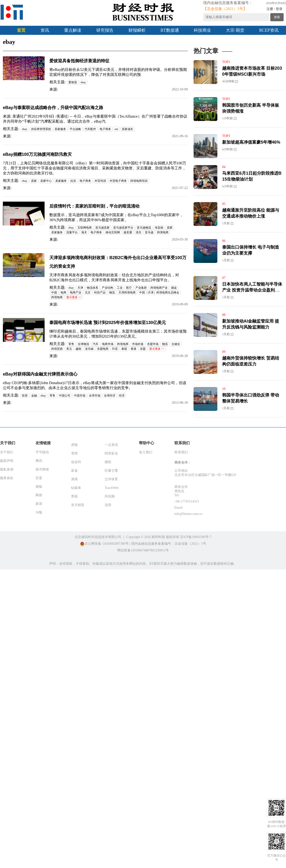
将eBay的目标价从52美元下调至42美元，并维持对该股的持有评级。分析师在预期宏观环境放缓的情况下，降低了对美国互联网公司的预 (118, 72)
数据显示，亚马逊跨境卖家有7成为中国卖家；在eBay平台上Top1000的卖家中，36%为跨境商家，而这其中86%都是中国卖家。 (116, 217)
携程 (108, 462)
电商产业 (76, 293)
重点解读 (73, 30)
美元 (69, 349)
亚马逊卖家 (102, 228)
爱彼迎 (73, 82)
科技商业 (202, 30)
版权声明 (7, 461)
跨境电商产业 (159, 288)
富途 (74, 471)
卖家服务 (60, 129)
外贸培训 (100, 181)
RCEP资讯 (269, 30)
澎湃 (108, 505)
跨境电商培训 (139, 181)
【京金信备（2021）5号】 (225, 9)
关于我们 (7, 452)
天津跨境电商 (127, 293)
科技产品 (100, 293)
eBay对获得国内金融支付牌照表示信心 (40, 374)
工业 (120, 288)
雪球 (74, 453)
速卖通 (128, 232)
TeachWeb (112, 488)
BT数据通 (170, 30)
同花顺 (110, 496)
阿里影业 (111, 453)
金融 (34, 396)
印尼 (115, 349)
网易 (39, 495)
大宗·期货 (235, 30)
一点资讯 (111, 445)
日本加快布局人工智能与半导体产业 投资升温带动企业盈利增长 (252, 290)
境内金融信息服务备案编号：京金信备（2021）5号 (169, 544)
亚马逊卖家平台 (123, 228)
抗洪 (73, 181)
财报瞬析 (137, 30)
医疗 (129, 288)
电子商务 (105, 129)
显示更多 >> (74, 297)
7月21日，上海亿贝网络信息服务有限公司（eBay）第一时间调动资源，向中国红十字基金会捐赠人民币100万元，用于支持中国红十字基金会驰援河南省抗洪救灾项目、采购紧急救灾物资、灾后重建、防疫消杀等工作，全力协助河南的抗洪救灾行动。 (94, 168)
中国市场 (80, 396)
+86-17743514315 (187, 501)
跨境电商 (163, 232)
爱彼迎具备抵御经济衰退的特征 (79, 61)
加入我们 (146, 452)
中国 (54, 293)
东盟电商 (103, 349)
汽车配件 (90, 129)
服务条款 (7, 478)
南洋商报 (42, 469)
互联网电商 (85, 228)
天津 (80, 288)
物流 (112, 293)
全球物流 (83, 344)
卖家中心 (46, 181)
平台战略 (75, 129)
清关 (138, 232)
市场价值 (138, 344)
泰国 (124, 349)
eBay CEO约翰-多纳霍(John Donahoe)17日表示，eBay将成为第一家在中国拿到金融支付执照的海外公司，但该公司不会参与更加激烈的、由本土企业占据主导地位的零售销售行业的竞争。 (95, 385)
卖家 (34, 181)
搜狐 (39, 487)
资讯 (45, 30)
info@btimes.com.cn (188, 514)
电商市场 (108, 344)
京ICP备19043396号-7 (196, 537)
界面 (74, 496)
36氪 (39, 512)
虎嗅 (74, 445)
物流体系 (92, 288)
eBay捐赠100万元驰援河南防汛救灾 (37, 154)
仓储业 (176, 344)
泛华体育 (111, 479)
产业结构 (107, 288)
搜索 (277, 17)
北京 (88, 293)
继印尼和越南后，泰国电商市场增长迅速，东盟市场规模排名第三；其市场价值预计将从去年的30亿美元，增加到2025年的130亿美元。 (118, 334)
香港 (133, 349)
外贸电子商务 (118, 181)
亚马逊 (149, 232)
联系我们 (181, 452)
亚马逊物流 (144, 228)
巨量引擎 (111, 471)
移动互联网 (113, 232)
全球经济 (110, 396)
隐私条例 (7, 469)
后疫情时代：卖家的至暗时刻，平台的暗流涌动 (94, 206)
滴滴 (74, 479)
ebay (83, 82)
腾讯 (39, 461)
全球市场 (95, 396)
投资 (25, 396)
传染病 (159, 228)
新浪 (39, 504)
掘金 (174, 288)
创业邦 (76, 462)
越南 (78, 349)
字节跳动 (42, 452)
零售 (71, 344)
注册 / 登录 (274, 9)
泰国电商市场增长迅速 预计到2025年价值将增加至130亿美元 (108, 323)
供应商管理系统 (41, 129)
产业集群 (141, 288)
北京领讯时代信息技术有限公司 (98, 537)
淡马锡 (89, 349)
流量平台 (72, 232)
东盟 (143, 349)
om (116, 129)
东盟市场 (153, 344)
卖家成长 (128, 129)
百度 (39, 478)
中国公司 (65, 396)
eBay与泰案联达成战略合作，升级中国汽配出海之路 (53, 108)
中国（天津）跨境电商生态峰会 (159, 293)
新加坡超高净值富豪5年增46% (251, 142)
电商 (63, 293)
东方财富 (78, 505)
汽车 (96, 344)
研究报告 (105, 30)
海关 (84, 232)
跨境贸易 (57, 349)
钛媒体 (76, 488)
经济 (122, 396)
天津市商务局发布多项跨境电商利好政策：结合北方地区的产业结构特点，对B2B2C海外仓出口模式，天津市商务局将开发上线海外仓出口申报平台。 (114, 277)
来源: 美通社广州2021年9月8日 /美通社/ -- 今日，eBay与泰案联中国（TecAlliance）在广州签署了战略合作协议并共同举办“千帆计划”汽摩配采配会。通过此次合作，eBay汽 (95, 119)
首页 (21, 30)
